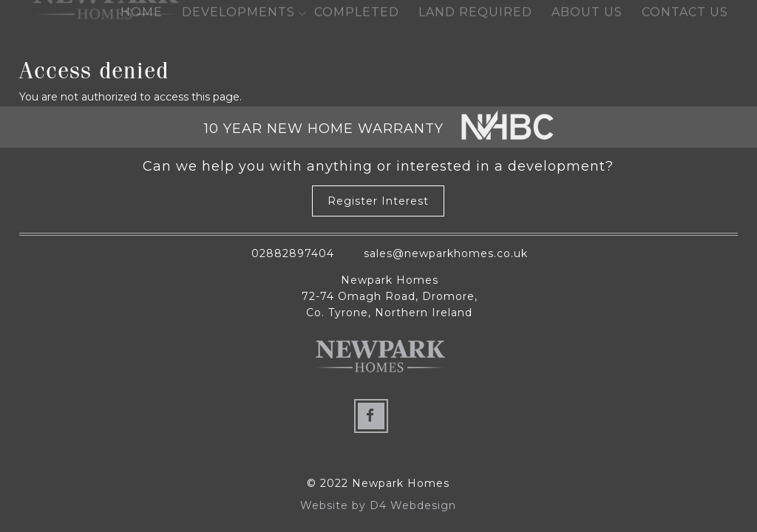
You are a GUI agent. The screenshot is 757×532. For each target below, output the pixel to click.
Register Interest (378, 202)
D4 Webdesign (413, 505)
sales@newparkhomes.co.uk (446, 253)
